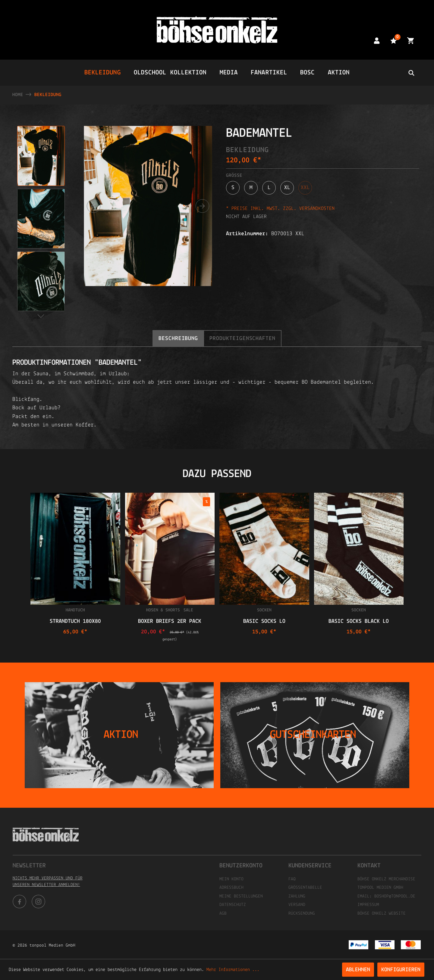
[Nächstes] (202, 206)
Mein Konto (231, 879)
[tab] (178, 338)
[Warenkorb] (410, 40)
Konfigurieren (401, 970)
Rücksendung (302, 914)
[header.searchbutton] (411, 73)
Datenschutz (233, 905)
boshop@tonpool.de (395, 896)
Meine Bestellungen (241, 896)
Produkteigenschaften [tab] (242, 339)
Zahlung (297, 896)
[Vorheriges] (94, 206)
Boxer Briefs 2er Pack (170, 621)
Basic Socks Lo (264, 621)
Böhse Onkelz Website (382, 914)
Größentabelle (305, 888)
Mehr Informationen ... (233, 970)
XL (287, 188)
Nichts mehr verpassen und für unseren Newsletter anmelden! (48, 882)
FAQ (292, 879)
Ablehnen (358, 970)
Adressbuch (231, 888)
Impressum (368, 905)
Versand (297, 905)
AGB (223, 914)
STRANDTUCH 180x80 (75, 621)
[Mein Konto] (377, 40)
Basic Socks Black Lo (359, 621)
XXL (305, 188)
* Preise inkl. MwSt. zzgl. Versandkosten (280, 209)
